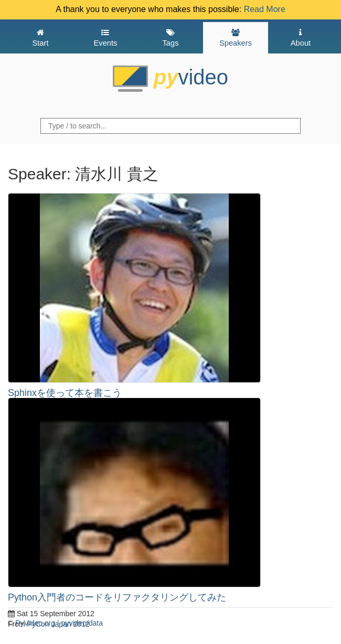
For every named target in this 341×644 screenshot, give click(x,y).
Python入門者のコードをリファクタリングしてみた (117, 597)
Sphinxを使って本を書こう (65, 393)
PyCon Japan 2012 (58, 624)
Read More (265, 9)
